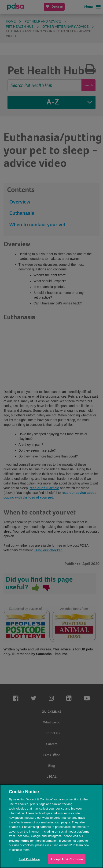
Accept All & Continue (67, 859)
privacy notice (19, 841)
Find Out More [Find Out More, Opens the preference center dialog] (29, 859)
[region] (51, 826)
